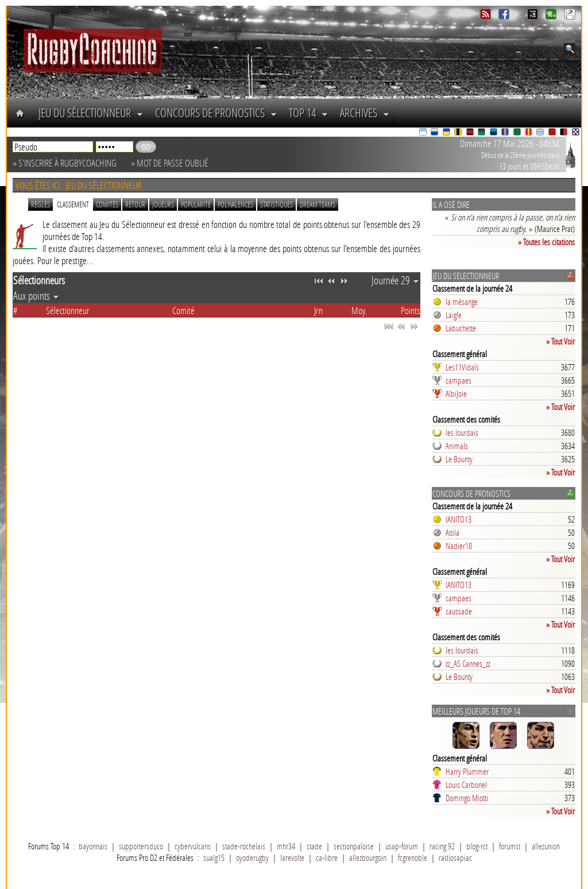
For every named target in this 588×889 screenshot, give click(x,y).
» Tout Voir (560, 341)
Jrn (318, 310)
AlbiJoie (456, 393)
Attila (452, 532)
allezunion (546, 846)
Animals (457, 446)
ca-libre (327, 857)
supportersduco (141, 846)
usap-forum (402, 846)
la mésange (462, 302)
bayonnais (93, 846)
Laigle (454, 315)
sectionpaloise (354, 846)
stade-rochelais (244, 846)
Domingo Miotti (467, 798)
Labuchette (461, 328)
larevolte (292, 857)
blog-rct (477, 846)
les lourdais (462, 432)
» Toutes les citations (546, 242)
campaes (459, 380)
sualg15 (214, 857)
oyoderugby (252, 857)
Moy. (359, 310)
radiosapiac (455, 857)
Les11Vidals (462, 367)
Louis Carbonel (466, 784)
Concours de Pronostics (216, 113)
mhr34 (286, 846)
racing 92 (442, 846)
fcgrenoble (413, 857)
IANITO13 (459, 519)
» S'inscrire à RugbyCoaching (65, 163)
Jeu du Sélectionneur (91, 113)
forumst (510, 846)
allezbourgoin (368, 857)
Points (410, 310)
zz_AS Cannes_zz (468, 663)
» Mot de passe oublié (170, 163)
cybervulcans (193, 846)
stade (314, 846)
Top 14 (309, 113)
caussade (459, 611)
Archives (365, 113)
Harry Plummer (467, 771)
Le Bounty (459, 459)
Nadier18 (459, 546)
